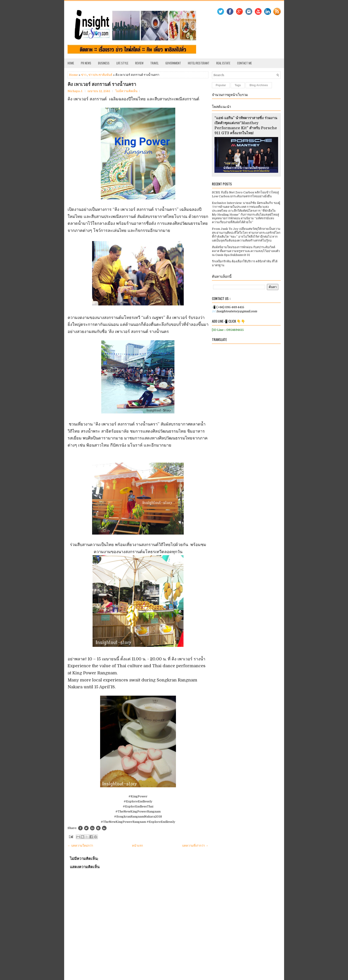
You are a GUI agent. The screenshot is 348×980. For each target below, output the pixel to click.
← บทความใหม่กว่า (80, 846)
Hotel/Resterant (199, 63)
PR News (86, 63)
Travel (154, 63)
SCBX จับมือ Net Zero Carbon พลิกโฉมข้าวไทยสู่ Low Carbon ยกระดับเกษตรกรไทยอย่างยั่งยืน (245, 194)
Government (173, 63)
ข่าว (84, 75)
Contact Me (244, 63)
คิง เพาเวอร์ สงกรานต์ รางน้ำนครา (102, 84)
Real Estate (223, 63)
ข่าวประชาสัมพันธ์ (100, 75)
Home (71, 63)
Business (104, 63)
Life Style (122, 63)
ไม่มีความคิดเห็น (126, 91)
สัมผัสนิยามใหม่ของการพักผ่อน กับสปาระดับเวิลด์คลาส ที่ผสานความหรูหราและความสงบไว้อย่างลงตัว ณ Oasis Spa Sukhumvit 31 (246, 251)
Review (139, 63)
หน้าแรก (137, 846)
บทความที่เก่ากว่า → (195, 846)
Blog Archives (259, 85)
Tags (238, 85)
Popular (221, 85)
